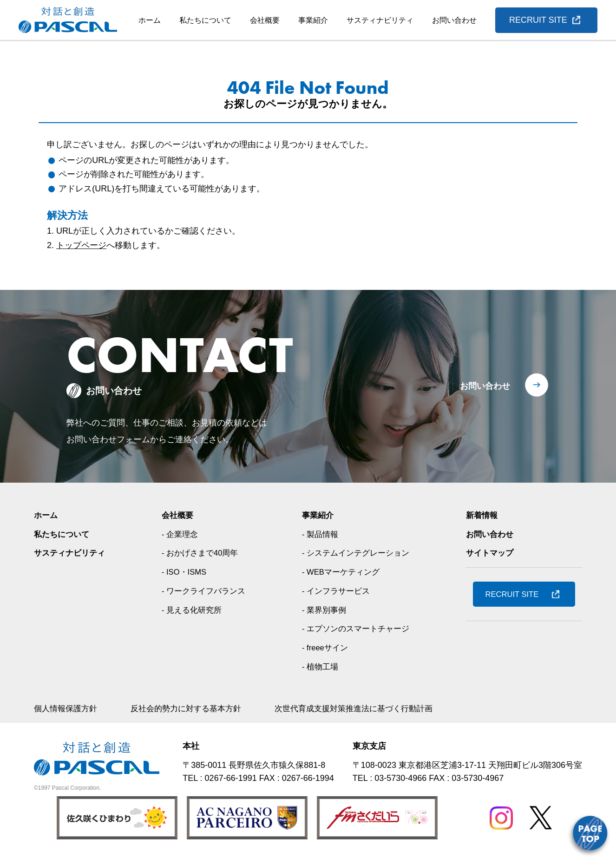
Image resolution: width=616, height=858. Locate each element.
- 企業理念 (180, 534)
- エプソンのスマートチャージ (357, 629)
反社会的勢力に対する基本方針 (193, 708)
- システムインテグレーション (357, 553)
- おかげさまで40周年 (201, 553)
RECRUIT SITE (538, 20)
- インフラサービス (337, 591)
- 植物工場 (320, 667)
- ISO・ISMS (185, 572)
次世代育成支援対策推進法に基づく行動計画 (368, 708)
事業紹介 (313, 20)
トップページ (81, 245)
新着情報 (483, 515)
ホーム (150, 20)
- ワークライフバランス (205, 591)
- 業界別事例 (324, 610)
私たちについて (205, 20)
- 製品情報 (320, 534)
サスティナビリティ (380, 20)
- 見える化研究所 (193, 610)
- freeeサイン (325, 648)
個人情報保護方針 (67, 708)
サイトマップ (491, 553)
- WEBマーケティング (342, 572)
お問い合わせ (454, 20)
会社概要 (265, 20)
